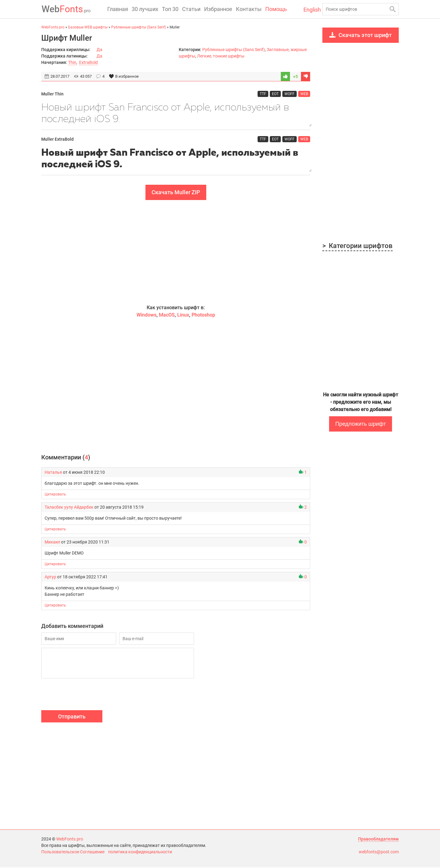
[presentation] (88, 696)
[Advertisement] (176, 253)
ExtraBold (88, 62)
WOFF (290, 94)
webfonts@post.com (379, 852)
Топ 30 (170, 9)
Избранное (218, 9)
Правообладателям (378, 840)
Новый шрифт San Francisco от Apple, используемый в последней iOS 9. (176, 114)
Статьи (191, 9)
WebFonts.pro (70, 840)
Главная (118, 9)
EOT (275, 94)
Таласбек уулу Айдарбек (69, 508)
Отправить (72, 717)
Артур (50, 577)
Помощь (276, 9)
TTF (263, 94)
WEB (304, 94)
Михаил (52, 543)
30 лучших (145, 9)
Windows (147, 315)
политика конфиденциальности (140, 852)
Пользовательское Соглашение (73, 852)
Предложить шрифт (360, 424)
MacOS (167, 315)
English (311, 10)
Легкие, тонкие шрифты (221, 56)
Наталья (53, 473)
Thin (72, 62)
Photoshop (203, 315)
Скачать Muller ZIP (176, 193)
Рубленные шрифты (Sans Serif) (234, 50)
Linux (183, 315)
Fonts (66, 9)
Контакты (249, 9)
